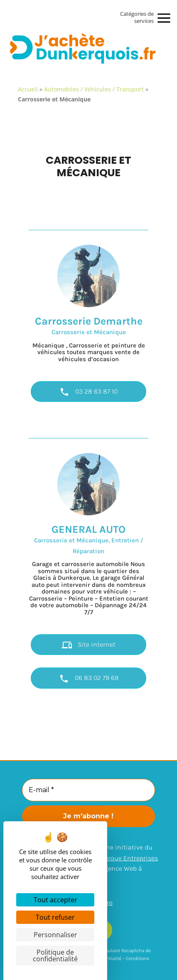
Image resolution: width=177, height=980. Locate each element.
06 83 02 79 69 (89, 679)
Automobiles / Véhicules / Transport (94, 89)
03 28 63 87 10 (88, 392)
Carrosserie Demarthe (89, 321)
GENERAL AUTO (88, 529)
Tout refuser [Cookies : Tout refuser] (55, 917)
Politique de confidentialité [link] (55, 955)
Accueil (28, 89)
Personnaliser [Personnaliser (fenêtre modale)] (55, 935)
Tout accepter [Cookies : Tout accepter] (55, 900)
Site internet (89, 645)
